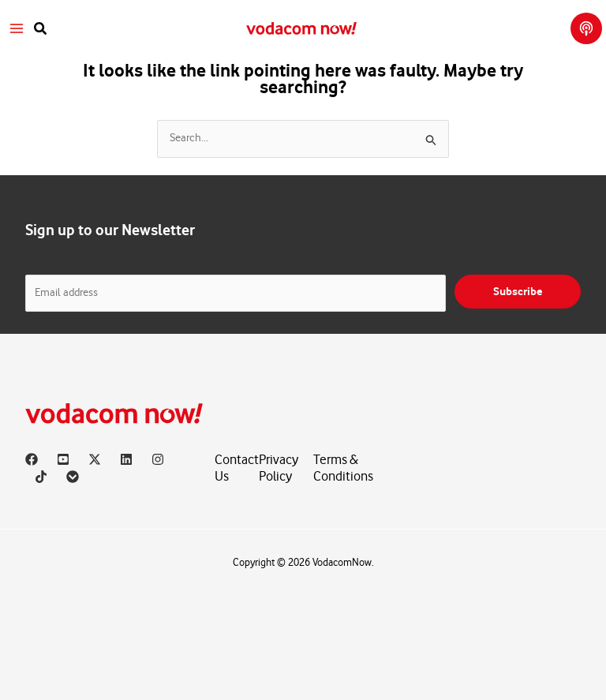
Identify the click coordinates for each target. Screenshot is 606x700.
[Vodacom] (73, 477)
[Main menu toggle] (17, 29)
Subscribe (518, 292)
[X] (95, 459)
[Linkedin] (126, 459)
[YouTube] (63, 459)
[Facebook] (32, 459)
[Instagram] (158, 459)
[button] (41, 29)
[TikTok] (41, 477)
